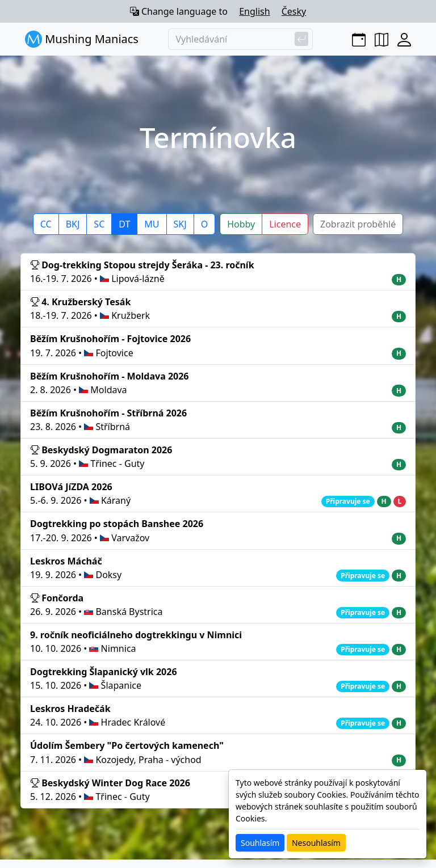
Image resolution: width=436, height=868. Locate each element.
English (254, 11)
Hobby (241, 224)
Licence (285, 224)
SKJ (180, 224)
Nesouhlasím (316, 843)
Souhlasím (260, 843)
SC (99, 224)
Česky (294, 11)
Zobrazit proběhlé (358, 224)
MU (152, 224)
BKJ (73, 224)
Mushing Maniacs (82, 39)
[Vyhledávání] (240, 39)
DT (124, 224)
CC (46, 224)
